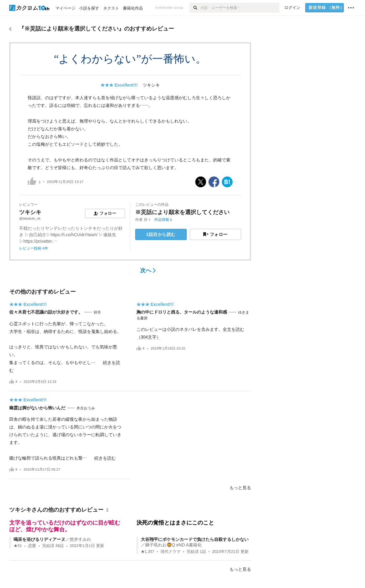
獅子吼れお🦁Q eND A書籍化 (173, 545)
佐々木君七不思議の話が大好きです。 (46, 312)
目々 (148, 220)
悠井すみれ (80, 539)
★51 (18, 546)
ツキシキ (151, 85)
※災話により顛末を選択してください (182, 212)
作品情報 (163, 220)
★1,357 (148, 552)
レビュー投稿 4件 (34, 248)
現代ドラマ (170, 552)
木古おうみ (86, 408)
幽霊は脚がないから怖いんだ (37, 408)
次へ (148, 270)
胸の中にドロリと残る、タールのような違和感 (182, 312)
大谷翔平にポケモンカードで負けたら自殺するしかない (195, 539)
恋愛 (32, 546)
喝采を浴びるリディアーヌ (39, 539)
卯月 (97, 312)
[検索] (195, 8)
